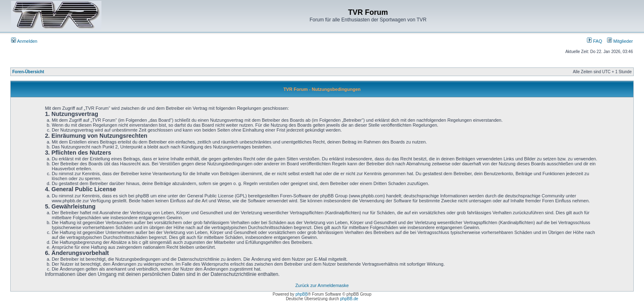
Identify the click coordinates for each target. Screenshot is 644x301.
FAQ (595, 41)
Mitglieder (620, 41)
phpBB (301, 294)
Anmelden (24, 41)
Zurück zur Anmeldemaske (322, 285)
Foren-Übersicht (28, 72)
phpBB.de (349, 299)
